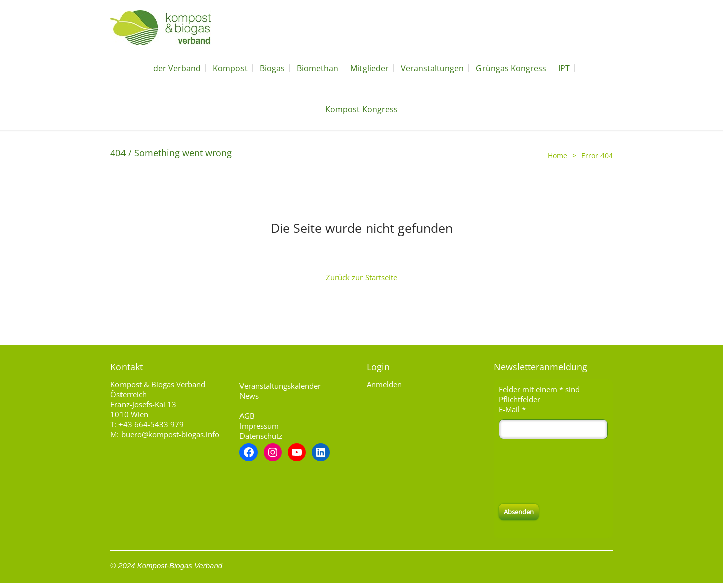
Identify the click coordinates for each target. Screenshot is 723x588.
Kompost (230, 68)
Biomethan (318, 68)
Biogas (272, 68)
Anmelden (384, 384)
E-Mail (512, 409)
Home (558, 155)
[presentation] (575, 472)
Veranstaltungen (432, 68)
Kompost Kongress (361, 109)
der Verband (177, 68)
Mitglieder (370, 68)
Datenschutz (261, 436)
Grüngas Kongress (511, 68)
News (249, 396)
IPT (564, 68)
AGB (247, 416)
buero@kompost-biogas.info (170, 434)
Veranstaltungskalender (280, 386)
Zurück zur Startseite (361, 277)
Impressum (259, 426)
